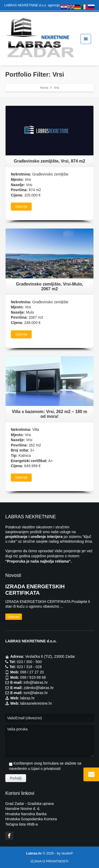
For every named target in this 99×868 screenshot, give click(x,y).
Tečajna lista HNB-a (22, 824)
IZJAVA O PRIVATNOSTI (50, 861)
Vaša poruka (49, 741)
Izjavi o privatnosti (46, 769)
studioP (67, 853)
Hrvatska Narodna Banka (26, 814)
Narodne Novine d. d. (23, 809)
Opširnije (21, 207)
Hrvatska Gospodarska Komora (31, 819)
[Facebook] (9, 836)
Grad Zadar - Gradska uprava (30, 804)
